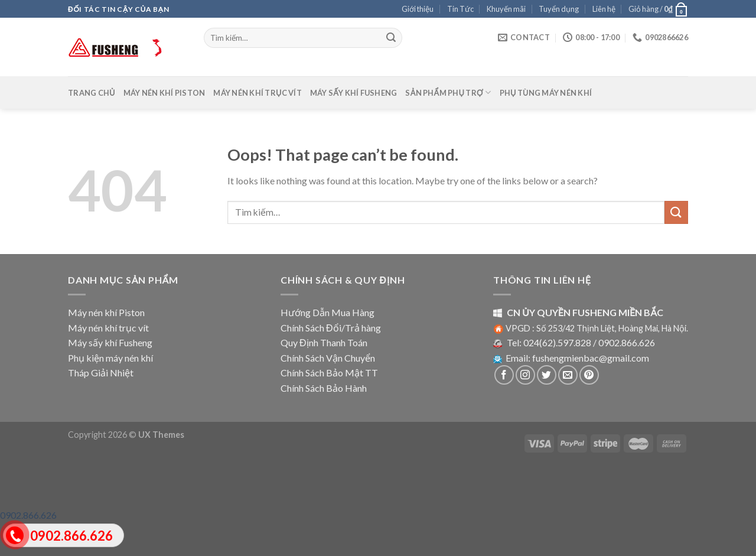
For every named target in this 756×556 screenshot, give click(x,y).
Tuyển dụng (559, 9)
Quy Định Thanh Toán (324, 342)
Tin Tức (460, 9)
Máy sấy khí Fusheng (354, 93)
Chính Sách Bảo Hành (324, 388)
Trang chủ (92, 93)
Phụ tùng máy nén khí (546, 93)
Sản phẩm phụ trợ (448, 92)
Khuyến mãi (506, 9)
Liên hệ (604, 9)
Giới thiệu (418, 9)
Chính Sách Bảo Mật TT (329, 373)
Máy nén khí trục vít (258, 93)
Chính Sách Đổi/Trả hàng (331, 328)
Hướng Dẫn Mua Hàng (328, 312)
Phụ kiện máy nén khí (110, 358)
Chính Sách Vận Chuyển (328, 358)
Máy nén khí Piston (164, 93)
